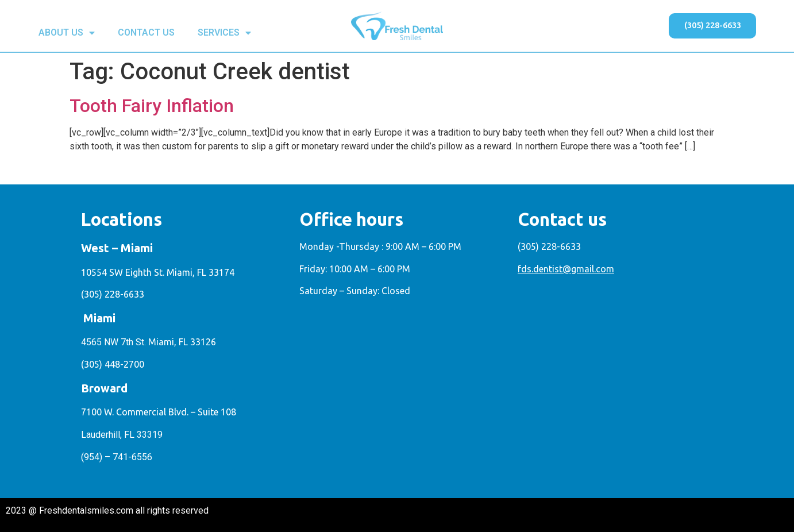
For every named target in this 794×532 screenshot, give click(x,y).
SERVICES (224, 33)
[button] (709, 26)
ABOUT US (67, 33)
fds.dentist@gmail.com (566, 269)
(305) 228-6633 (113, 294)
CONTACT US (146, 32)
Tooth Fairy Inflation (152, 106)
